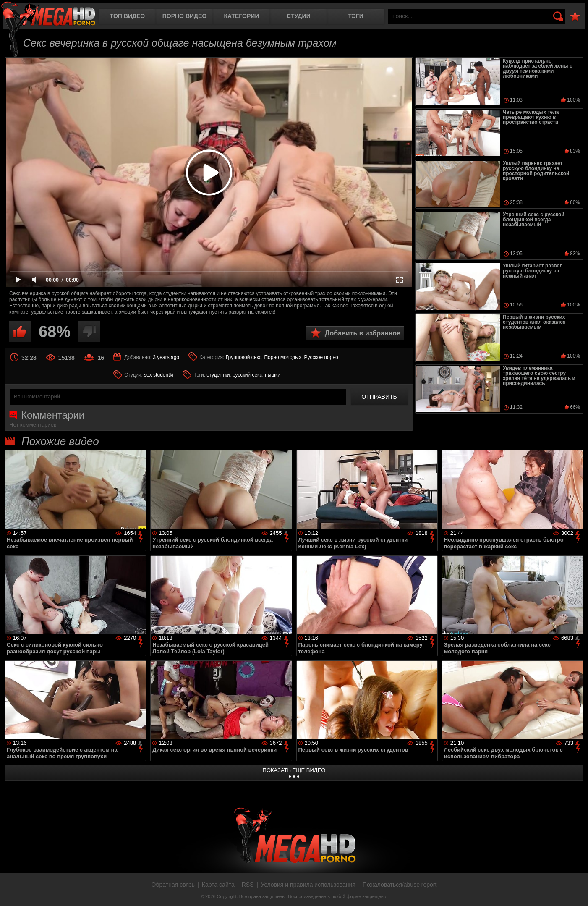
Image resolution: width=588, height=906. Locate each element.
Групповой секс (244, 357)
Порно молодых (282, 357)
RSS (248, 885)
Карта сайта (218, 885)
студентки (218, 375)
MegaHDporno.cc (48, 14)
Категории (242, 16)
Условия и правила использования (308, 885)
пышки (273, 375)
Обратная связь (173, 885)
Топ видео (127, 16)
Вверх (575, 890)
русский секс (247, 375)
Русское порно (321, 357)
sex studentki (159, 375)
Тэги (356, 16)
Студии (298, 16)
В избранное (575, 17)
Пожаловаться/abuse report (400, 885)
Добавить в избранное (363, 333)
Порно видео (185, 16)
